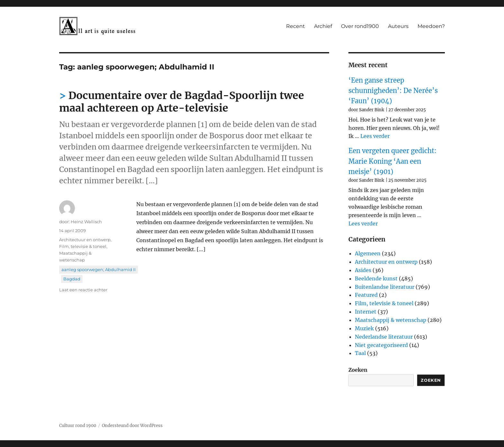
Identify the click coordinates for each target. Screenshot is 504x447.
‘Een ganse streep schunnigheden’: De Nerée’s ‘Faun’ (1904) (393, 91)
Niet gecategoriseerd (381, 345)
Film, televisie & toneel (83, 246)
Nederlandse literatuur (384, 337)
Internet (366, 312)
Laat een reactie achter (83, 290)
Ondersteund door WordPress (132, 426)
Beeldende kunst (376, 278)
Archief (323, 26)
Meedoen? (431, 26)
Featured (366, 295)
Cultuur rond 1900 (78, 426)
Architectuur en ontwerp (85, 240)
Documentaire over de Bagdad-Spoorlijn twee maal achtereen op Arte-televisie (182, 102)
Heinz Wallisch (86, 222)
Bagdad (72, 279)
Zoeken (358, 370)
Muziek (364, 328)
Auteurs (398, 26)
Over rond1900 (360, 26)
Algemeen (368, 253)
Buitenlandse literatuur (385, 287)
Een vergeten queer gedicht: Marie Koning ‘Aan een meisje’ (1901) (392, 161)
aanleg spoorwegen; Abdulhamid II (99, 269)
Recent (296, 26)
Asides (363, 270)
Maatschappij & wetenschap (391, 320)
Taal (360, 353)
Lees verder (375, 136)
